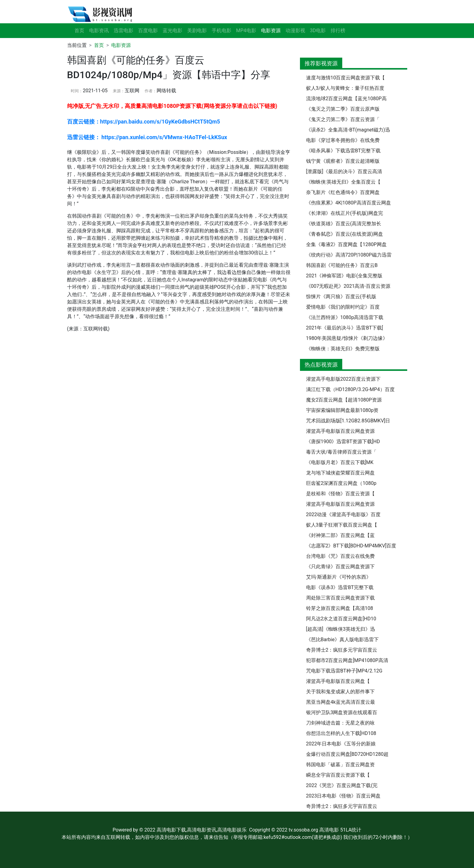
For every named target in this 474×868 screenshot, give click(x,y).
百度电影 (148, 30)
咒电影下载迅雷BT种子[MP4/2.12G (344, 671)
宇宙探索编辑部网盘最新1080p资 (342, 410)
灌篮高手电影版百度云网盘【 (338, 681)
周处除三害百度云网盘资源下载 (340, 598)
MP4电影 (246, 30)
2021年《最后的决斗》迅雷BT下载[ (345, 328)
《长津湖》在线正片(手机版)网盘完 (345, 213)
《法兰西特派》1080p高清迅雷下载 (345, 317)
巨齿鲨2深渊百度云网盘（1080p (341, 483)
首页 (79, 30)
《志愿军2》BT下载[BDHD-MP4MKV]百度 (351, 546)
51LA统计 (351, 830)
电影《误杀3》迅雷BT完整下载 (340, 587)
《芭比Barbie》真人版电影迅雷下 (342, 640)
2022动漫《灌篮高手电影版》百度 (343, 514)
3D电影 (318, 30)
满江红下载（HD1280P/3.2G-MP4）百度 (350, 389)
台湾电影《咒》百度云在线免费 (340, 556)
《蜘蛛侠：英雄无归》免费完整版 (343, 349)
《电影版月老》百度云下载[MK (340, 462)
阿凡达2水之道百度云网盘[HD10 (341, 619)
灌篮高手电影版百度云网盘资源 (340, 431)
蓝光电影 (173, 30)
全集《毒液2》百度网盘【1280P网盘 (346, 244)
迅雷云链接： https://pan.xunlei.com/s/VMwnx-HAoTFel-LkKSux (147, 137)
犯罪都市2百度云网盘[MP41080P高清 (347, 660)
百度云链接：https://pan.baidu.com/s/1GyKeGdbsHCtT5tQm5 (144, 122)
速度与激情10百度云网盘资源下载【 (346, 78)
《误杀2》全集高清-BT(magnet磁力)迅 (348, 130)
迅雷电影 (123, 30)
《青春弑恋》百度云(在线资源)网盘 (345, 234)
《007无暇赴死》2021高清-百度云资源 (348, 286)
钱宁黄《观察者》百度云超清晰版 (343, 161)
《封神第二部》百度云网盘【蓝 (340, 535)
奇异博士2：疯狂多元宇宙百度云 (342, 650)
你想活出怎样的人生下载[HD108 (341, 733)
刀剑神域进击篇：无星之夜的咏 (340, 723)
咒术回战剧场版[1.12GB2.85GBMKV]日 (348, 421)
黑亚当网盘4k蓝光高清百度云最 (341, 702)
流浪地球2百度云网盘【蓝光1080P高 (346, 99)
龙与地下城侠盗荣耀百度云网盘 (340, 473)
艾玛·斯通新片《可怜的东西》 (339, 577)
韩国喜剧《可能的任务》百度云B (342, 265)
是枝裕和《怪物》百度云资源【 (340, 494)
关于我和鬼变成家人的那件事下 (340, 692)
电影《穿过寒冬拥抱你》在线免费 (343, 140)
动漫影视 (295, 30)
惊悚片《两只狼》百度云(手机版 (341, 297)
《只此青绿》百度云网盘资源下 (340, 567)
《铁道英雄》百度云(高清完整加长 (344, 224)
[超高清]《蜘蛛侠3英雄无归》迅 (341, 629)
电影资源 (121, 45)
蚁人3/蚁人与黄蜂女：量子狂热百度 (345, 88)
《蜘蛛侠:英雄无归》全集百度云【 (343, 182)
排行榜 (338, 30)
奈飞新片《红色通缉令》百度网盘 (343, 192)
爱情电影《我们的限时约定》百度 (343, 307)
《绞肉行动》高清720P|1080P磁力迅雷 (349, 255)
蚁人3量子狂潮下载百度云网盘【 (342, 525)
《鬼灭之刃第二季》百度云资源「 (343, 119)
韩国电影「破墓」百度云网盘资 (340, 765)
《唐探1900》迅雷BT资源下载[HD (343, 442)
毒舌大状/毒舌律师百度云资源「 (341, 452)
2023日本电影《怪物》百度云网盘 (343, 796)
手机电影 (222, 30)
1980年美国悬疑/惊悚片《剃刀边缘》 (347, 338)
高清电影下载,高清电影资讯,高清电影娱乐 (202, 830)
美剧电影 (197, 30)
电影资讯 (99, 30)
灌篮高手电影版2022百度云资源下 (343, 379)
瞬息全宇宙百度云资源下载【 (338, 775)
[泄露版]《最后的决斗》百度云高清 (344, 171)
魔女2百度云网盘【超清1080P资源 (344, 400)
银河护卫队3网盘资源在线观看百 (342, 712)
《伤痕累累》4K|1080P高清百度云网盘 (349, 203)
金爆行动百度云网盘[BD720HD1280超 (347, 754)
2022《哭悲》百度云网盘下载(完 (342, 785)
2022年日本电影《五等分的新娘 (341, 744)
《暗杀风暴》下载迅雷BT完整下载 (343, 151)
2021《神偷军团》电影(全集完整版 (344, 276)
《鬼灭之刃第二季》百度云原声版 (343, 109)
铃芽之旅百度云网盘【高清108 (340, 608)
